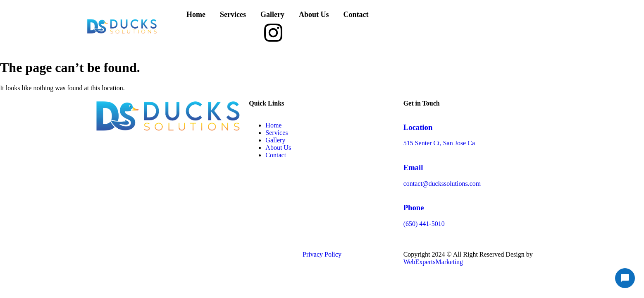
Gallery (272, 14)
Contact (356, 14)
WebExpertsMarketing (433, 262)
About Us (314, 14)
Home (196, 14)
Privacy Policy (322, 254)
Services (233, 14)
